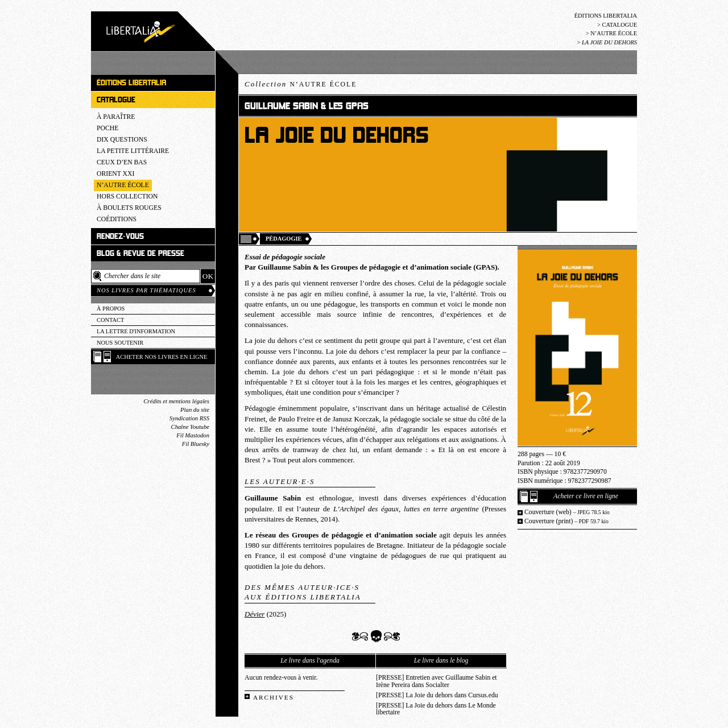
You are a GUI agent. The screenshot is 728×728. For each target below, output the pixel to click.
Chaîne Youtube (190, 427)
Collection (301, 84)
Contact (110, 320)
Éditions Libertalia (606, 16)
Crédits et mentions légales (176, 401)
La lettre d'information (136, 331)
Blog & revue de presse (140, 253)
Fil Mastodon (193, 435)
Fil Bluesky (196, 444)
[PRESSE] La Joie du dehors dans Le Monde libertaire (436, 709)
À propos (111, 309)
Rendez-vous (120, 236)
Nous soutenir (120, 343)
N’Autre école (614, 33)
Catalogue (619, 25)
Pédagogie (284, 239)
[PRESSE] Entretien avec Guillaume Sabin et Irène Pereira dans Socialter (437, 681)
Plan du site (195, 410)
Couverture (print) (566, 521)
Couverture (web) (567, 512)
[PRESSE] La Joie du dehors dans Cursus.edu (437, 695)
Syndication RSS (189, 418)
